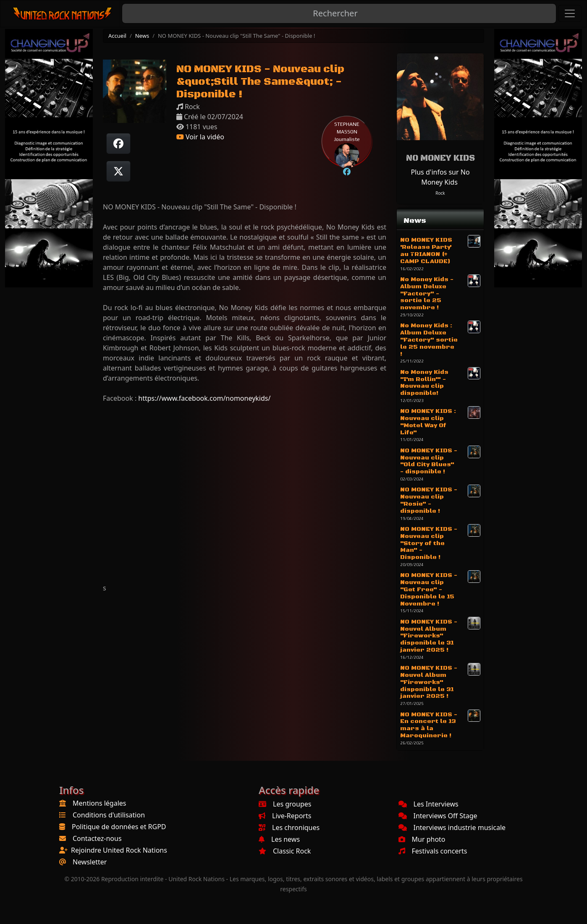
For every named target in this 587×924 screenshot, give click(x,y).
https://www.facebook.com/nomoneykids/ (204, 398)
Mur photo (422, 839)
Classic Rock (285, 851)
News (142, 36)
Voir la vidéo (200, 137)
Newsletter (90, 862)
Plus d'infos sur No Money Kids (440, 177)
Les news (279, 839)
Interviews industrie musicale (452, 827)
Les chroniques (289, 827)
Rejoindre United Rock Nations (119, 850)
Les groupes (285, 804)
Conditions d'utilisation (109, 815)
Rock (440, 193)
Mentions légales (100, 803)
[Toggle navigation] (570, 13)
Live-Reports (285, 816)
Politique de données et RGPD (119, 827)
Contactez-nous (97, 838)
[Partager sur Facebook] (118, 144)
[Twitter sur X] (118, 171)
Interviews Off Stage (438, 816)
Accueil (117, 36)
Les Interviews (428, 804)
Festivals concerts (433, 851)
